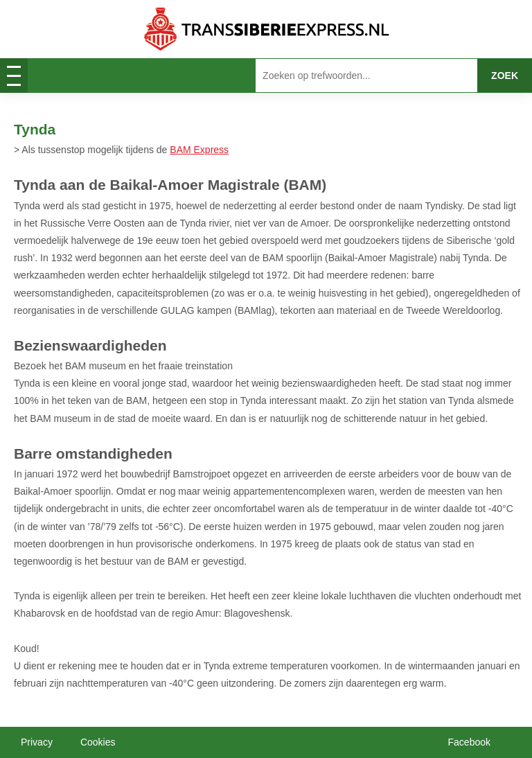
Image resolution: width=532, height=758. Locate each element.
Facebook (469, 742)
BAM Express (199, 150)
